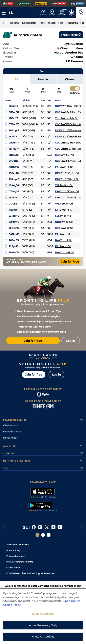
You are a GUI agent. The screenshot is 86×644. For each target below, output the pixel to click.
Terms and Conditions (17, 545)
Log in (56, 375)
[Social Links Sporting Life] (37, 535)
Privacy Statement (16, 556)
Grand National (12, 432)
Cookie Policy (13, 568)
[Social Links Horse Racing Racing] (43, 535)
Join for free (34, 375)
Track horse (71, 35)
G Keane (77, 57)
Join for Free (70, 262)
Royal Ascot (10, 438)
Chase (70, 79)
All (16, 79)
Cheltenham (11, 425)
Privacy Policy (13, 550)
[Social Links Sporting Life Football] (49, 535)
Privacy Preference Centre (20, 562)
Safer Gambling (40, 586)
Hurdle (43, 79)
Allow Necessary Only (43, 630)
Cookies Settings (43, 618)
